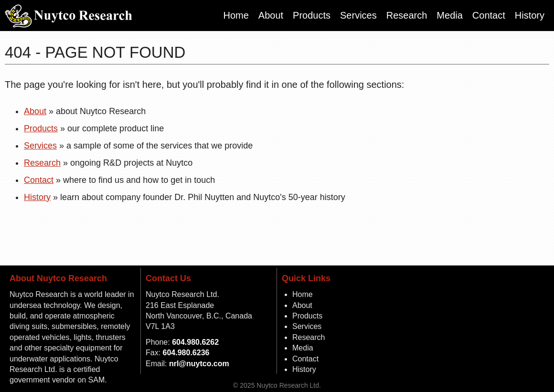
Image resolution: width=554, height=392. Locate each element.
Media (449, 15)
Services (358, 15)
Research (407, 15)
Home (236, 15)
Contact (489, 15)
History (530, 15)
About (271, 15)
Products (312, 15)
